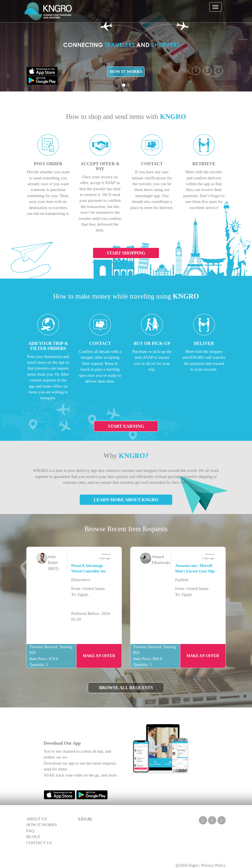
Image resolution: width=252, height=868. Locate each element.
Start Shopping (126, 253)
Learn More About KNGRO (126, 500)
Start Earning (126, 426)
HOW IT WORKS (126, 72)
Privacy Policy (214, 865)
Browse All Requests (126, 688)
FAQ (30, 831)
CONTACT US (39, 843)
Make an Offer (99, 656)
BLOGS (33, 837)
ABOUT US (37, 819)
